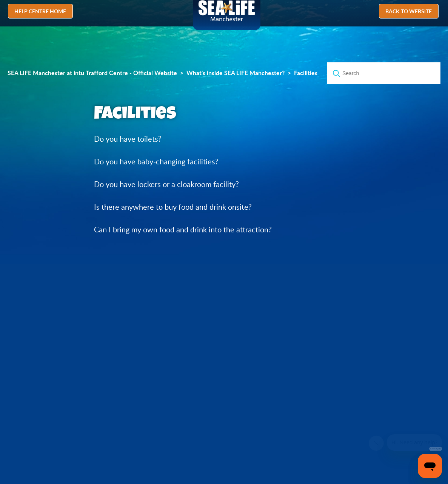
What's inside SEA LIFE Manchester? (236, 73)
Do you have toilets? (128, 139)
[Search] (384, 73)
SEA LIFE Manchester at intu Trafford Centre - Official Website (92, 73)
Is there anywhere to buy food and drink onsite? (173, 207)
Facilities (306, 73)
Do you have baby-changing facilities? (156, 162)
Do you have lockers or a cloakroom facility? (166, 184)
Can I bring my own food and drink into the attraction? (183, 230)
